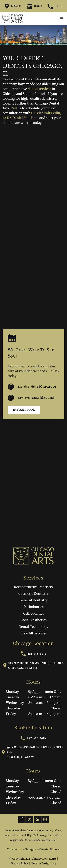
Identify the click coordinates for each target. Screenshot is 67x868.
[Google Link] (37, 819)
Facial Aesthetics (33, 620)
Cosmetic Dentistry (33, 594)
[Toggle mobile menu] (62, 19)
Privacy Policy (20, 864)
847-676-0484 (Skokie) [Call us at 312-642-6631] (31, 398)
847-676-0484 (33, 738)
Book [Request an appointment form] (35, 6)
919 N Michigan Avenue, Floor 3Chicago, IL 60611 (33, 665)
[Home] (12, 19)
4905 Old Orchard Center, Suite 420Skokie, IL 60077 (33, 752)
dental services (39, 89)
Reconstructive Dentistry (33, 587)
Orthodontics (34, 614)
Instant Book (24, 410)
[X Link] (30, 819)
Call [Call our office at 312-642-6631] (55, 6)
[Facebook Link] (22, 819)
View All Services (34, 634)
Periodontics (34, 607)
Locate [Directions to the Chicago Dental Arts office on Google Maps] (14, 6)
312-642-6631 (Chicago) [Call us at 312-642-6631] (32, 387)
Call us (16, 108)
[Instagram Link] (45, 819)
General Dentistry (34, 600)
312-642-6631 (34, 654)
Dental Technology (33, 627)
